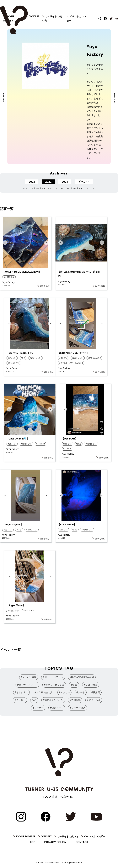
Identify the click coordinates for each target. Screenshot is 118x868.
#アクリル (64, 692)
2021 (65, 182)
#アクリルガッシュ (54, 685)
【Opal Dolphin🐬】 (18, 439)
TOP (33, 842)
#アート (81, 692)
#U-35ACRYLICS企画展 (82, 677)
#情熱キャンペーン (53, 700)
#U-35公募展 (9, 277)
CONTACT (82, 842)
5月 (68, 188)
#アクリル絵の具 (95, 358)
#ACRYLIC (67, 449)
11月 (31, 188)
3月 (81, 188)
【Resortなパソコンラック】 (73, 353)
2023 (32, 182)
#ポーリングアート (53, 677)
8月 (50, 188)
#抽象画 (96, 692)
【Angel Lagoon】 (13, 524)
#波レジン (12, 358)
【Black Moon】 (67, 524)
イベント (84, 182)
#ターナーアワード (27, 685)
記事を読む (45, 286)
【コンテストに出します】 (20, 353)
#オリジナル (21, 692)
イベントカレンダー (94, 836)
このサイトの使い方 (68, 836)
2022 (48, 182)
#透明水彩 (75, 700)
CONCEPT (34, 16)
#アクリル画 (94, 700)
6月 (62, 188)
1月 (93, 188)
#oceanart (41, 444)
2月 (87, 188)
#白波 (23, 358)
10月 (37, 188)
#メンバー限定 (29, 677)
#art (34, 700)
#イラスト (20, 700)
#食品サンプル (14, 363)
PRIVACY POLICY (55, 842)
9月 (44, 188)
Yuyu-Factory (8, 282)
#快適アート (57, 708)
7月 (56, 188)
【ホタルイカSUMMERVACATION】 (22, 272)
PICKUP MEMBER (26, 836)
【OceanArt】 (70, 439)
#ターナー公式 (77, 708)
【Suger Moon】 (16, 605)
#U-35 (74, 685)
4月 (74, 188)
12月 (25, 188)
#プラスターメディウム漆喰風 (71, 363)
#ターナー (38, 708)
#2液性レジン (36, 358)
